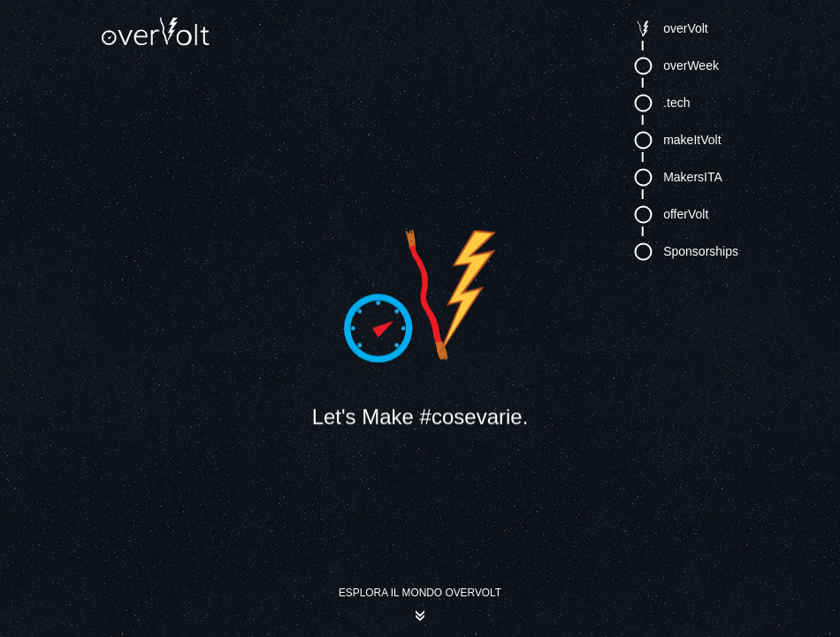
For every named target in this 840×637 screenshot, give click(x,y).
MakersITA (693, 175)
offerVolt (686, 212)
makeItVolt (692, 138)
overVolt (686, 27)
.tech (676, 101)
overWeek (691, 64)
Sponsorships (701, 249)
